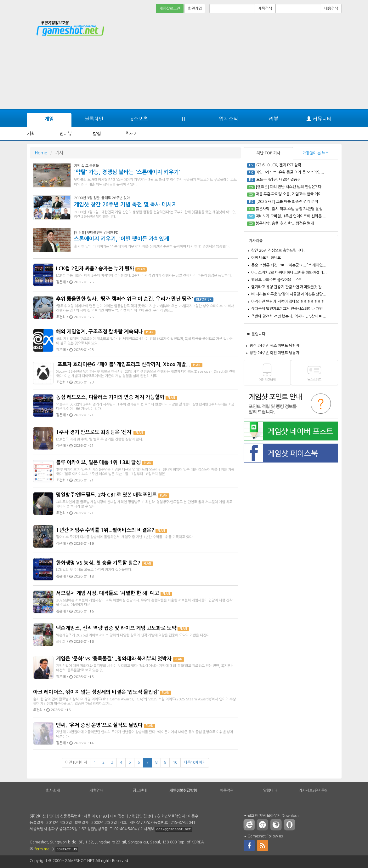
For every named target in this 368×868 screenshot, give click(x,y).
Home (41, 153)
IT (184, 119)
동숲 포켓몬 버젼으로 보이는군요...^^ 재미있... (289, 265)
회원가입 (195, 9)
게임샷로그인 (170, 9)
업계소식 (229, 119)
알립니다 (258, 334)
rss (263, 845)
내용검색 (331, 9)
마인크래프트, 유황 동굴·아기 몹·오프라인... (290, 172)
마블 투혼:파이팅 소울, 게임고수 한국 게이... (290, 194)
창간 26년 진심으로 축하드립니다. (278, 250)
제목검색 (265, 9)
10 (175, 762)
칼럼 (97, 134)
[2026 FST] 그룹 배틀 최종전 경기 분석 (287, 202)
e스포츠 (139, 119)
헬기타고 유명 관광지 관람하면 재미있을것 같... (288, 287)
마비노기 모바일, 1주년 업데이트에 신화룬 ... (291, 216)
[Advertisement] (318, 32)
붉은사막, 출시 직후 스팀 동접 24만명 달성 (289, 209)
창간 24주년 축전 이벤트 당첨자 (275, 353)
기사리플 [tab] (256, 241)
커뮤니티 (319, 119)
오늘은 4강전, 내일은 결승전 (278, 180)
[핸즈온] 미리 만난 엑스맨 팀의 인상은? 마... (290, 187)
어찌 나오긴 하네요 (266, 258)
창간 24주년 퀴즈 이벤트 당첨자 (275, 346)
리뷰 (274, 119)
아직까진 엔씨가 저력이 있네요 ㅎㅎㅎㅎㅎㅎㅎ (288, 302)
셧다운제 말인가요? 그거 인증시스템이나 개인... (289, 309)
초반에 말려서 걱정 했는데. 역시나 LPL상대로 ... (289, 316)
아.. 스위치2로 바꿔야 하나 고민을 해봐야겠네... (289, 273)
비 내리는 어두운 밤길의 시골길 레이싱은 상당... (289, 294)
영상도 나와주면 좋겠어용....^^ (276, 280)
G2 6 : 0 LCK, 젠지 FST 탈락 (279, 165)
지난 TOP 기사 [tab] (268, 153)
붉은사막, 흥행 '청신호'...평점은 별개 (285, 223)
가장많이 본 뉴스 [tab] (316, 153)
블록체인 (94, 119)
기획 (31, 134)
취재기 (131, 134)
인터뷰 (66, 134)
